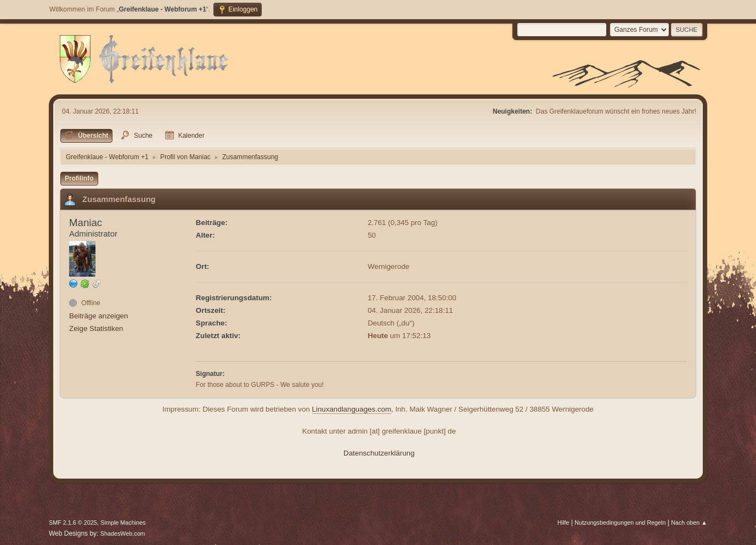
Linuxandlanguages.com (352, 409)
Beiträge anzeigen (98, 316)
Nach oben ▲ (689, 522)
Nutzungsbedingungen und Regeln (620, 522)
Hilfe (563, 522)
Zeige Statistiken (96, 328)
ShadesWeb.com (123, 533)
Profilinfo (79, 178)
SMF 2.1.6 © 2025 (73, 522)
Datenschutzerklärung (379, 453)
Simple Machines (123, 522)
